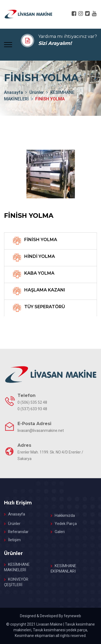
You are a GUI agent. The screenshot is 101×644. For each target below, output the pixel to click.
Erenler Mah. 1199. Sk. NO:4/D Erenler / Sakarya (50, 455)
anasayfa (13, 92)
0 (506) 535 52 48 (32, 402)
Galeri (60, 532)
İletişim (14, 540)
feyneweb (72, 616)
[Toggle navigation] (8, 44)
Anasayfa (17, 514)
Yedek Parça (66, 524)
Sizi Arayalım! (55, 43)
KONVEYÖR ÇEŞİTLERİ (16, 582)
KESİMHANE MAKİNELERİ (17, 567)
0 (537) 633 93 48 (32, 409)
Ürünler (37, 92)
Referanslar (18, 532)
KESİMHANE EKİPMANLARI (63, 569)
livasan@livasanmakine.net (41, 431)
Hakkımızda (65, 515)
